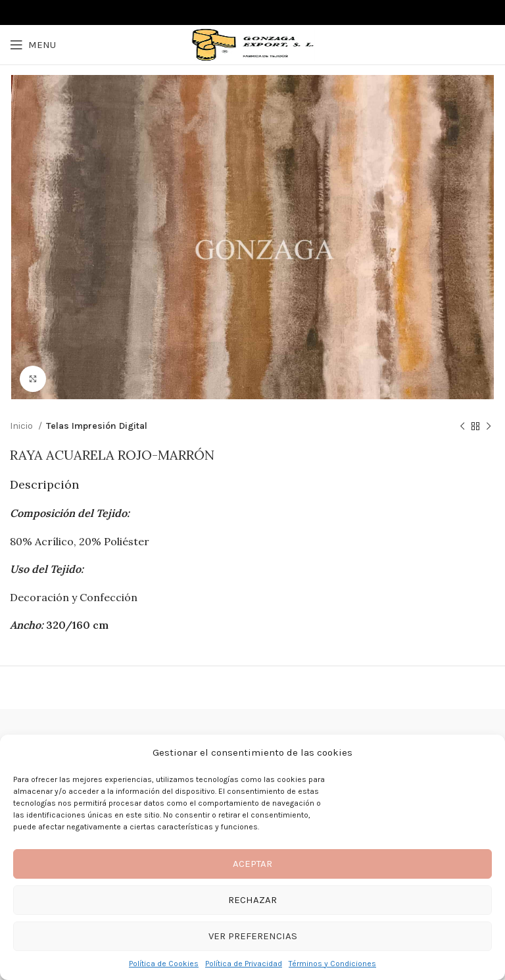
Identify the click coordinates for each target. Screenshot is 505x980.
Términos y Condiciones (332, 964)
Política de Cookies (164, 964)
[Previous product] (462, 427)
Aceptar (252, 864)
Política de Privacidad (244, 964)
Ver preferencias (253, 936)
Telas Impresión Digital (97, 426)
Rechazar (252, 900)
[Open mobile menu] (33, 45)
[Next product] (489, 427)
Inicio (22, 426)
